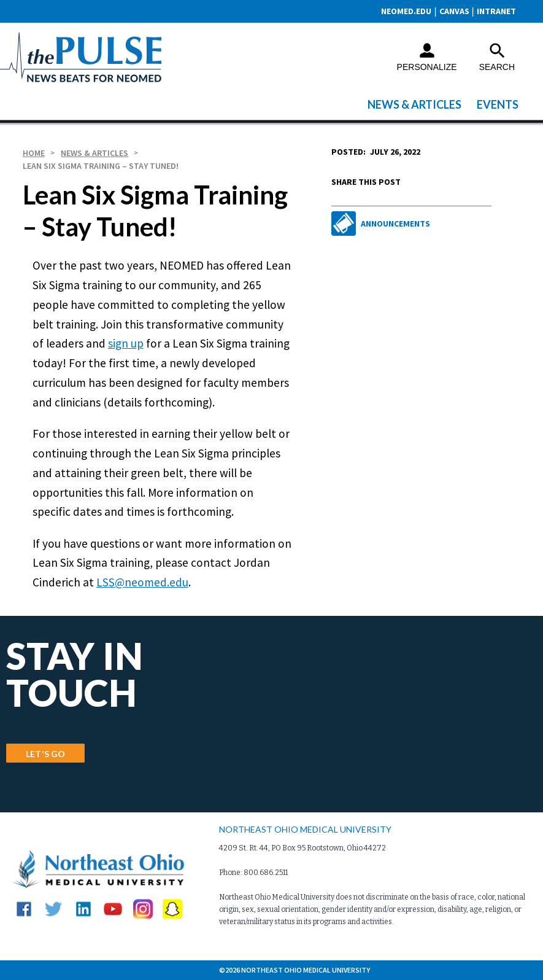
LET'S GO (45, 754)
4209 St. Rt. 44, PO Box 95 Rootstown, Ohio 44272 (302, 848)
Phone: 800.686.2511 (253, 873)
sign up (126, 343)
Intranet (496, 11)
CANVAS (454, 11)
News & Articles (414, 104)
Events (498, 104)
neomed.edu (406, 11)
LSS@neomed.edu (142, 582)
